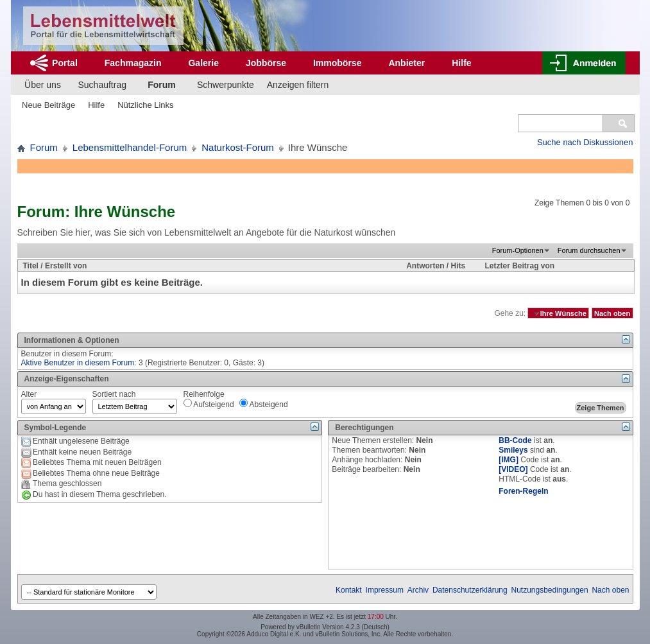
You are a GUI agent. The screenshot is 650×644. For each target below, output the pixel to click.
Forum (162, 85)
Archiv (418, 590)
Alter (29, 394)
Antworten (425, 266)
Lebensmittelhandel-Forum (130, 147)
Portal (65, 63)
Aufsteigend (209, 404)
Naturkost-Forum (238, 147)
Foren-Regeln (523, 491)
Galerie (203, 63)
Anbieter (406, 63)
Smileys (513, 450)
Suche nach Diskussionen (585, 142)
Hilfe (461, 63)
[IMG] (509, 460)
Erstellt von (66, 266)
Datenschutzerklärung (470, 590)
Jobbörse (266, 63)
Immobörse (337, 63)
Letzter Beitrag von (520, 266)
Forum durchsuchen (589, 250)
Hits (458, 266)
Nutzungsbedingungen (550, 590)
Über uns (43, 85)
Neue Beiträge (48, 105)
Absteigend (264, 404)
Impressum (385, 590)
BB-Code (515, 440)
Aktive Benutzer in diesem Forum (78, 363)
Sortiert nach (114, 394)
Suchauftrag (103, 85)
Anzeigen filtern (298, 85)
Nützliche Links (145, 105)
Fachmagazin (133, 63)
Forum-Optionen (518, 250)
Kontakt (349, 590)
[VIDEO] (513, 469)
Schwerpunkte (226, 85)
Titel (31, 266)
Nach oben (612, 313)
